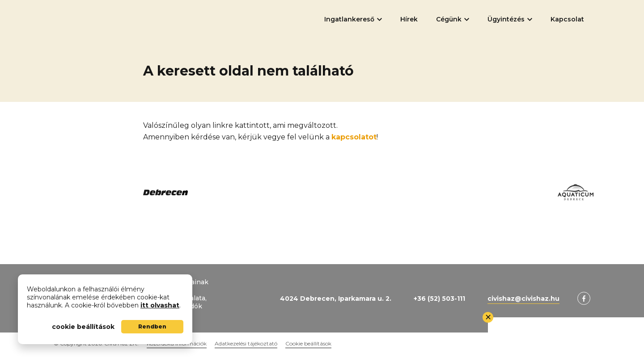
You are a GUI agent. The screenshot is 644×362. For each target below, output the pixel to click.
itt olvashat (160, 305)
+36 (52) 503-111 (439, 299)
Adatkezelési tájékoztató (246, 343)
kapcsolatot (354, 137)
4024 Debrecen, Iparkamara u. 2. (336, 299)
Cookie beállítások (308, 343)
